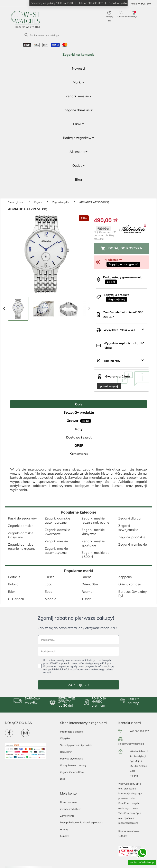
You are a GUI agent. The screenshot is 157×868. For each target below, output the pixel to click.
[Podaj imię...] (78, 640)
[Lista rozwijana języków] (136, 4)
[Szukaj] (43, 35)
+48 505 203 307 (139, 731)
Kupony (64, 836)
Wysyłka (65, 738)
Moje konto (68, 793)
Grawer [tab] (79, 421)
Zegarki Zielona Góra (72, 772)
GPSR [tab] (79, 445)
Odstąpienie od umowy (73, 765)
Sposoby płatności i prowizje (76, 745)
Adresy (64, 829)
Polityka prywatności (72, 759)
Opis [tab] (79, 404)
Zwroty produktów (70, 809)
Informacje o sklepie (71, 732)
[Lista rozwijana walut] (147, 4)
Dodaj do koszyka (121, 249)
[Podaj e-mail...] (78, 651)
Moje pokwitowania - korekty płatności (82, 822)
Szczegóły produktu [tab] (79, 412)
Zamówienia (67, 816)
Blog (63, 779)
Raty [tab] (79, 429)
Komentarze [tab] (79, 454)
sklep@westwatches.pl (131, 744)
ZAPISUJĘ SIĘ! (79, 685)
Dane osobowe (69, 802)
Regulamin (66, 752)
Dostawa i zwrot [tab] (79, 437)
